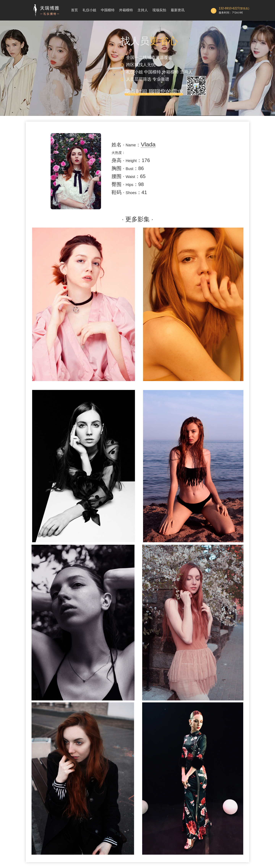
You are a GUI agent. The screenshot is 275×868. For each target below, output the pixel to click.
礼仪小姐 (89, 10)
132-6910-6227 (229, 8)
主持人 (143, 10)
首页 (74, 10)
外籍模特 (126, 10)
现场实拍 (159, 10)
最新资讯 (178, 10)
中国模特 (108, 10)
